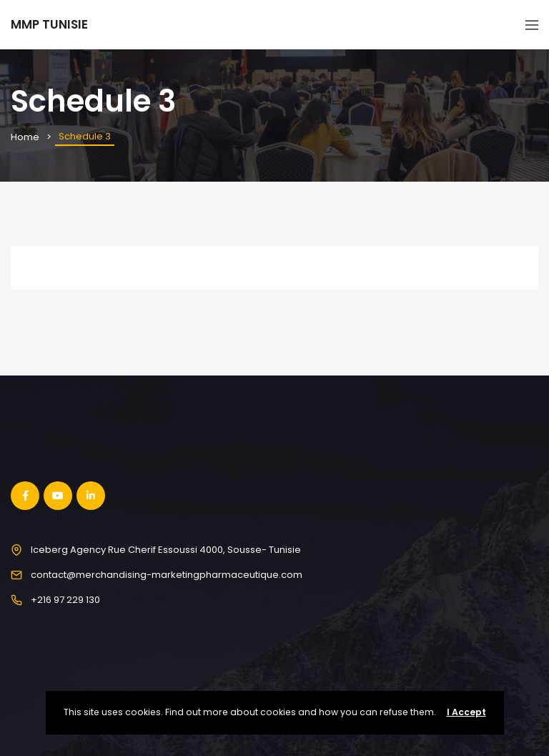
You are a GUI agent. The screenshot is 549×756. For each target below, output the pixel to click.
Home (25, 137)
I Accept (466, 712)
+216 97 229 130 (65, 600)
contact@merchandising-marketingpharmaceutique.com (167, 575)
